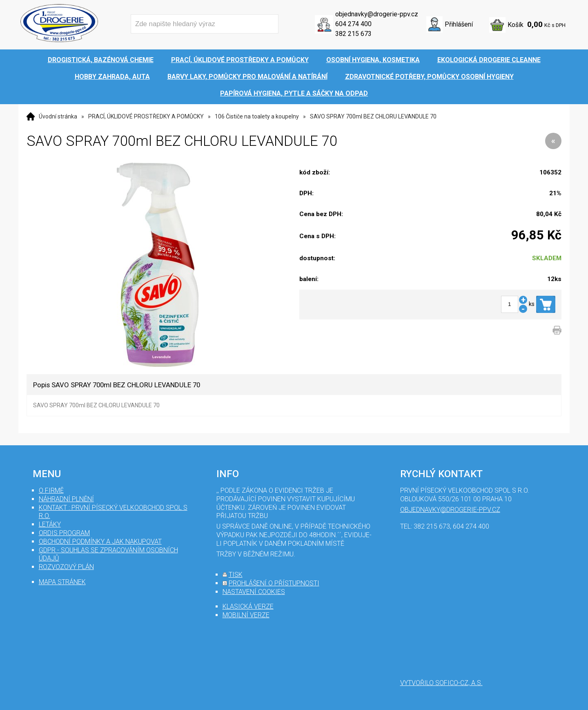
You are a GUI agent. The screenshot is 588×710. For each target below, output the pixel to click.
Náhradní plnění (66, 499)
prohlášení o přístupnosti (274, 583)
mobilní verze (246, 615)
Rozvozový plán (66, 567)
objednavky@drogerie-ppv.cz (377, 14)
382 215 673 (353, 34)
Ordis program (64, 533)
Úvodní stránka (58, 116)
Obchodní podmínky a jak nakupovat (100, 541)
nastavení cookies (254, 592)
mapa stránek (62, 582)
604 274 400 (353, 24)
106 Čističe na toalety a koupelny (257, 116)
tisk (236, 575)
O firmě (51, 490)
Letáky (50, 524)
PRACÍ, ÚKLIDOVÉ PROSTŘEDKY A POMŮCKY (146, 116)
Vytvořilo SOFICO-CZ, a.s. (441, 683)
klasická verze (248, 606)
